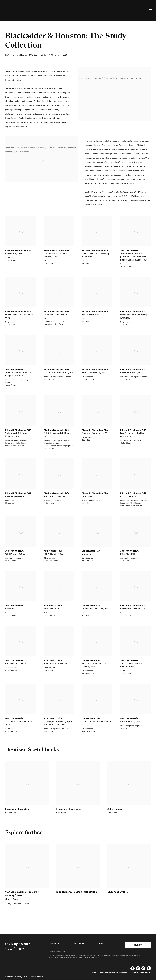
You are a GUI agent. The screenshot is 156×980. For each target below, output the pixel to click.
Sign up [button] (138, 945)
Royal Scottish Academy (19, 10)
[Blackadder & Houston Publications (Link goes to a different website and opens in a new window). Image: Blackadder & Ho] (78, 876)
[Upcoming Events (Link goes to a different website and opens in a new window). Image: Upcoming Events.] (129, 876)
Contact (9, 977)
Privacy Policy (22, 977)
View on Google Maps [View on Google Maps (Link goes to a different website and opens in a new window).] (149, 968)
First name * (54, 943)
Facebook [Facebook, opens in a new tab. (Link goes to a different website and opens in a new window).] (133, 968)
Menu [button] (150, 10)
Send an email (143, 968)
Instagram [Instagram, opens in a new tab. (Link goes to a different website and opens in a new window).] (138, 968)
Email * (102, 943)
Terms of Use (37, 977)
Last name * (80, 943)
